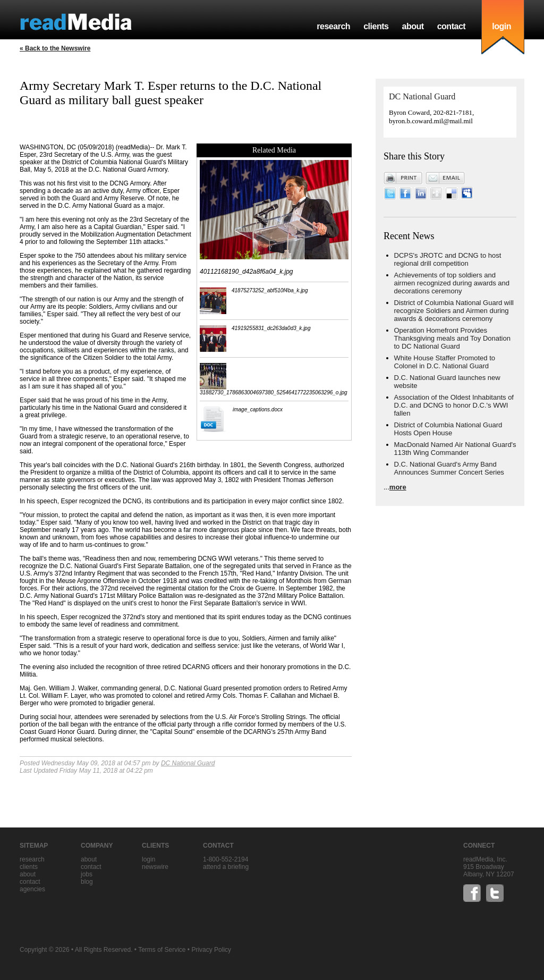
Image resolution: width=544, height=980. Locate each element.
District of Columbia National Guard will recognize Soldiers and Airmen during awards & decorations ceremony (454, 311)
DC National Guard (188, 763)
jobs (87, 874)
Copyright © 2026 (45, 950)
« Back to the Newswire (55, 48)
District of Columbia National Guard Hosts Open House (448, 429)
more (398, 487)
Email (445, 178)
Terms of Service (162, 950)
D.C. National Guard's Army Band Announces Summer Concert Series (449, 468)
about (413, 26)
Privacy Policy (211, 950)
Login (148, 859)
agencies (32, 889)
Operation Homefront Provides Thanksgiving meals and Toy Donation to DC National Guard (452, 338)
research (333, 26)
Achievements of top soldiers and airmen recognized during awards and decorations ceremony (452, 283)
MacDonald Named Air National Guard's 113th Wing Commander (455, 449)
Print (403, 178)
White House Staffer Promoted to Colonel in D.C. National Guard (445, 362)
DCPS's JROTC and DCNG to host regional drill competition (448, 259)
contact (452, 26)
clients (376, 26)
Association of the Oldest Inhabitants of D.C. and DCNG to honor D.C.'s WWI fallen (454, 405)
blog (87, 882)
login (501, 26)
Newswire (155, 867)
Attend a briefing (226, 867)
